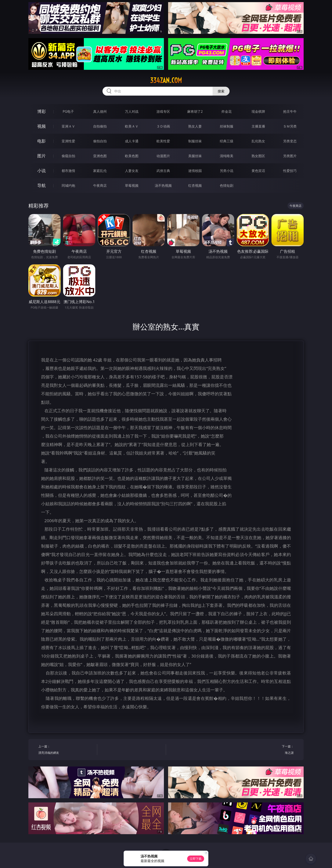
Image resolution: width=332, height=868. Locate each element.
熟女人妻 (195, 126)
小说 (41, 171)
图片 (41, 156)
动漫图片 (163, 156)
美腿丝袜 (195, 156)
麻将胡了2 (195, 111)
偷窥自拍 (68, 156)
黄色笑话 (258, 171)
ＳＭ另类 (290, 126)
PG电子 (68, 111)
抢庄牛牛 (290, 111)
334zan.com (166, 80)
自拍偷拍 (100, 126)
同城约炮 (68, 185)
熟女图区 (258, 156)
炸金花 (227, 111)
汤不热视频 (163, 185)
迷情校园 (195, 171)
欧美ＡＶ (132, 126)
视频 (41, 126)
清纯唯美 (227, 156)
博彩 (41, 111)
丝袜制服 (227, 126)
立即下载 (196, 859)
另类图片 (290, 156)
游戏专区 (163, 111)
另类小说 (227, 171)
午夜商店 (100, 185)
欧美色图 (132, 156)
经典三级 (227, 141)
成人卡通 (132, 141)
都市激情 (68, 171)
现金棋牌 (258, 111)
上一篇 (66, 750)
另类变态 (290, 141)
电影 (41, 141)
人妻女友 (132, 171)
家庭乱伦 (100, 171)
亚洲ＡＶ (68, 126)
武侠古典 (163, 171)
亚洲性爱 (68, 141)
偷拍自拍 (100, 141)
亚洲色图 (100, 156)
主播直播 (258, 126)
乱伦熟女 (258, 141)
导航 (41, 185)
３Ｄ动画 (163, 126)
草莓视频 (132, 185)
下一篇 (266, 750)
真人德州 (100, 111)
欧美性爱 (163, 141)
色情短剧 (227, 185)
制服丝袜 (195, 141)
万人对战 (132, 111)
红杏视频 (195, 185)
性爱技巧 (290, 171)
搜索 (221, 91)
